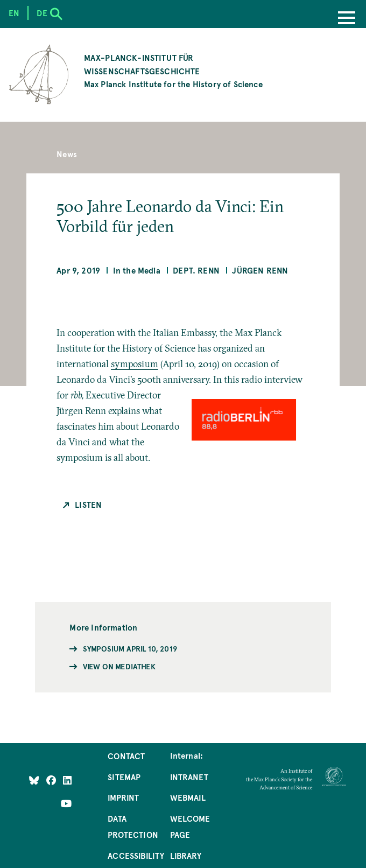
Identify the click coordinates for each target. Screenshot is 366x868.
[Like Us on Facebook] (52, 780)
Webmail (188, 797)
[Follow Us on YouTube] (66, 803)
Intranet (189, 777)
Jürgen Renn (260, 270)
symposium (135, 364)
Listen (88, 505)
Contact (126, 756)
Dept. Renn (196, 270)
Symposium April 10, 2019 (130, 648)
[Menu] (347, 19)
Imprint (123, 797)
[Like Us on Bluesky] (34, 780)
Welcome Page (190, 827)
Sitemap (124, 777)
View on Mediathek (119, 666)
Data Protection (133, 827)
